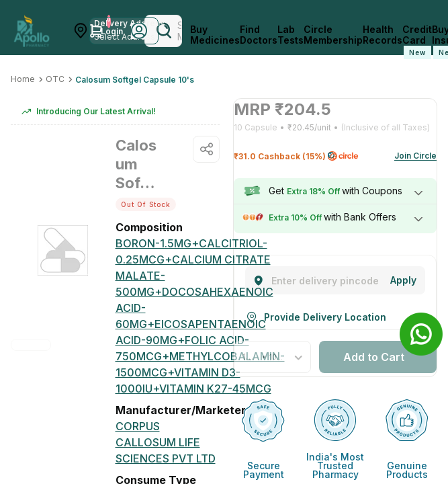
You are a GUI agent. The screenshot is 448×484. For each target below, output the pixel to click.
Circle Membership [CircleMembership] (333, 35)
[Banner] (421, 334)
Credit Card (417, 42)
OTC (55, 79)
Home (23, 79)
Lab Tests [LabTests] (290, 35)
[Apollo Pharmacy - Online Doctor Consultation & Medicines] (32, 31)
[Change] (403, 280)
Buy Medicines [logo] (215, 35)
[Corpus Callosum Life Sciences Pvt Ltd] (168, 442)
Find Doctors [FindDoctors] (259, 35)
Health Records (383, 35)
